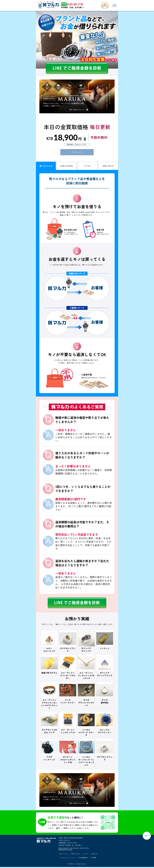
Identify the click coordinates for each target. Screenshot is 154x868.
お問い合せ (96, 855)
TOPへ (146, 837)
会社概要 (96, 859)
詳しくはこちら (77, 152)
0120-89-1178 (67, 841)
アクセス (87, 166)
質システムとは (46, 166)
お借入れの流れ (67, 166)
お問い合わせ (108, 166)
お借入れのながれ (76, 855)
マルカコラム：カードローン (67, 859)
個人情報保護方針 (84, 859)
